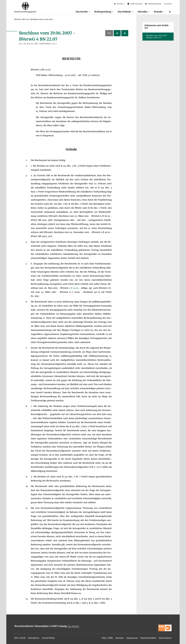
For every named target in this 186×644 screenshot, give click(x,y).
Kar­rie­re (120, 638)
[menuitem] (83, 12)
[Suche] (170, 12)
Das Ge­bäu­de (124, 12)
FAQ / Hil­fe (107, 638)
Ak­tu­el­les (143, 12)
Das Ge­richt (82, 12)
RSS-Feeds (20, 638)
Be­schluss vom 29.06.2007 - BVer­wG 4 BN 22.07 (157, 37)
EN (109, 33)
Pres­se (168, 4)
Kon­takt (158, 12)
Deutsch (119, 4)
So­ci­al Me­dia (48, 638)
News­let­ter (34, 638)
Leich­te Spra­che (135, 4)
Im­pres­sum (132, 638)
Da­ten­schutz (165, 638)
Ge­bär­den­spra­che (153, 4)
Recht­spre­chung (103, 12)
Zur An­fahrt (73, 626)
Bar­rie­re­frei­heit (148, 638)
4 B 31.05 (74, 288)
